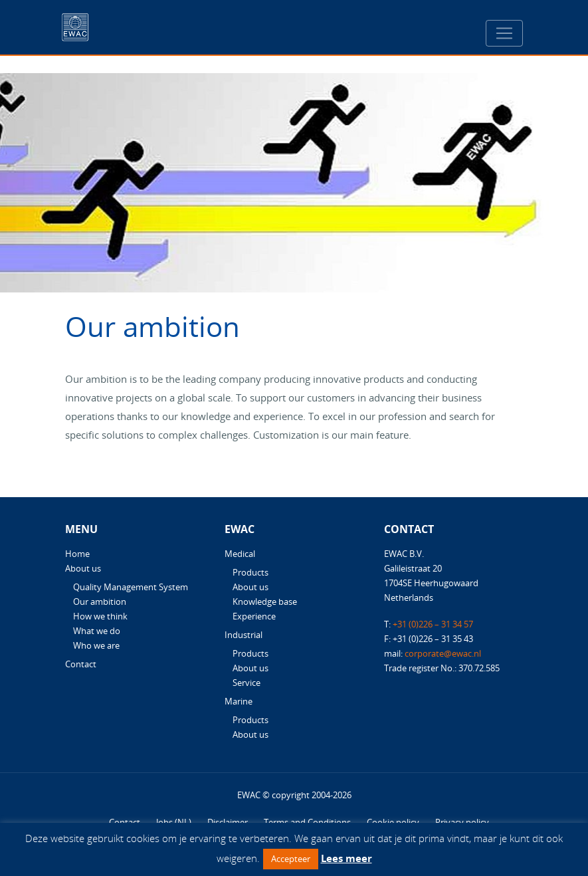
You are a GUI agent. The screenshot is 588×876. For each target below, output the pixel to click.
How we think (100, 616)
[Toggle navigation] (504, 33)
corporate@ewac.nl (443, 653)
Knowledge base (265, 602)
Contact (81, 664)
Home (77, 554)
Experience (254, 616)
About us (83, 568)
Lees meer (346, 858)
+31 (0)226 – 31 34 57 (433, 624)
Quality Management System (131, 587)
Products (250, 572)
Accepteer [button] (291, 859)
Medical (240, 554)
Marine (239, 701)
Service (246, 683)
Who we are (96, 645)
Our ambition (100, 602)
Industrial (244, 635)
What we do (97, 631)
